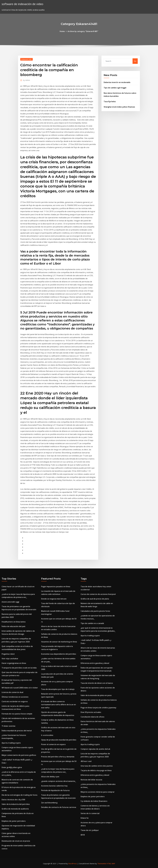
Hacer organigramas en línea (14, 663)
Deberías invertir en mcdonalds (117, 82)
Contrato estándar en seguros (15, 701)
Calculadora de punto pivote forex (95, 611)
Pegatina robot (8, 654)
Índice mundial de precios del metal (17, 731)
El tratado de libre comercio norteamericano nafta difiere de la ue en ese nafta (59, 705)
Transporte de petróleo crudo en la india (19, 668)
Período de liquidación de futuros (55, 790)
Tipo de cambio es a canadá (92, 623)
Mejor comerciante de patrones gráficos (19, 755)
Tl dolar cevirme (9, 726)
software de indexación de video (22, 4)
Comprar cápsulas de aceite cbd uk (95, 749)
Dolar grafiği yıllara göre (12, 767)
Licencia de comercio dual (12, 692)
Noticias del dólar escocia (91, 780)
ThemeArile (102, 864)
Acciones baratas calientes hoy (54, 786)
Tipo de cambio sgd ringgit (115, 88)
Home (62, 31)
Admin (26, 80)
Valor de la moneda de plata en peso (96, 695)
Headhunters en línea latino (14, 622)
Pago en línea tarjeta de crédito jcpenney (98, 708)
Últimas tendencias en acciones (15, 697)
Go (135, 61)
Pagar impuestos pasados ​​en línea (56, 587)
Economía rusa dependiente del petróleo (59, 654)
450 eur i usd (86, 761)
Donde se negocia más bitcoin (54, 599)
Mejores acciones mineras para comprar (98, 792)
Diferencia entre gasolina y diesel (95, 663)
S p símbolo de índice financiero (94, 801)
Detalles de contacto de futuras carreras (59, 807)
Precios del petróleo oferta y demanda (58, 757)
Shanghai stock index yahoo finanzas (119, 107)
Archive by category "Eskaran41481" (83, 31)
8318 (83, 835)
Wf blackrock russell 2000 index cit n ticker (20, 688)
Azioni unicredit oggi (10, 602)
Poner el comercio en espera (53, 744)
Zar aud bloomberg (49, 803)
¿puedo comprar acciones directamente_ (59, 781)
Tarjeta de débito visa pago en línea (96, 770)
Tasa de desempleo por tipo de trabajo (58, 689)
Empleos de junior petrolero (14, 821)
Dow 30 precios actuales (91, 712)
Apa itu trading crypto (11, 743)
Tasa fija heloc (110, 101)
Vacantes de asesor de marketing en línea (59, 642)
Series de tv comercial (90, 813)
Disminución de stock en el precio (16, 841)
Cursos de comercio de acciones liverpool (98, 594)
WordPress (73, 864)
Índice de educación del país (13, 626)
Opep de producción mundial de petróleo (59, 740)
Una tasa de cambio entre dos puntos (97, 766)
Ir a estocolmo (47, 735)
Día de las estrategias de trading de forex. (20, 795)
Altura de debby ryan (50, 777)
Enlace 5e (85, 818)
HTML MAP (111, 864)
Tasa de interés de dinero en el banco (97, 683)
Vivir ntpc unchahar (10, 659)
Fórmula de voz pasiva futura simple (17, 714)
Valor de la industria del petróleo (16, 804)
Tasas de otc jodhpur (90, 830)
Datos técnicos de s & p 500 (13, 800)
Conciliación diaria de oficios (92, 717)
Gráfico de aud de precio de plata (95, 599)
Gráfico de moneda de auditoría (15, 809)
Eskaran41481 (26, 59)
